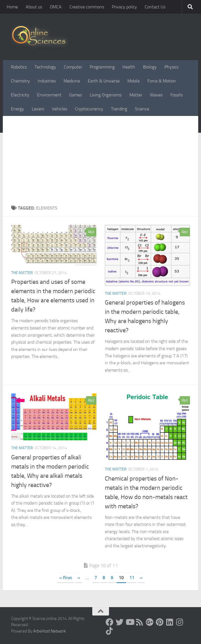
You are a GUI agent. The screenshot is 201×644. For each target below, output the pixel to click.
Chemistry (20, 81)
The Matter (22, 273)
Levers (38, 109)
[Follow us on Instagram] (180, 622)
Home (12, 7)
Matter (136, 95)
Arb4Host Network (49, 631)
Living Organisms (106, 95)
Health (129, 67)
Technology (45, 67)
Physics (171, 67)
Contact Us (155, 7)
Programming (102, 67)
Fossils (176, 95)
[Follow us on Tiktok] (110, 631)
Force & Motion (162, 81)
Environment (49, 95)
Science (142, 109)
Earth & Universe (104, 81)
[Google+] (150, 622)
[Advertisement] (100, 158)
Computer (73, 67)
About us (34, 7)
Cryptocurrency (89, 109)
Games (76, 95)
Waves (156, 95)
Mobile (134, 81)
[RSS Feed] (140, 622)
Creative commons (87, 7)
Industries (47, 81)
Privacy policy (124, 7)
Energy (17, 109)
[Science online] (110, 622)
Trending (119, 109)
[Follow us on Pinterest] (160, 622)
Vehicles (60, 109)
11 (132, 578)
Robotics (19, 67)
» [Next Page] (141, 578)
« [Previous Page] (79, 578)
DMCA (56, 7)
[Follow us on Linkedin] (170, 622)
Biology (150, 67)
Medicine (72, 81)
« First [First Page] (66, 578)
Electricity (20, 95)
